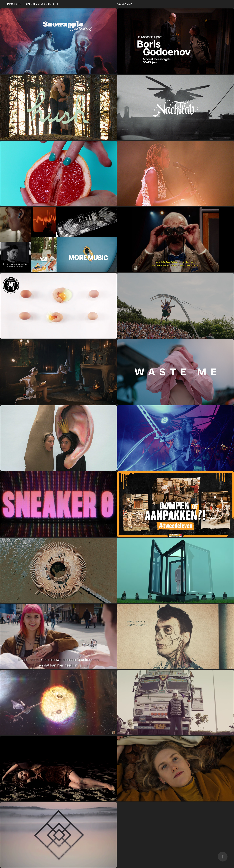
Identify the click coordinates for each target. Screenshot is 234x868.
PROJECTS (14, 4)
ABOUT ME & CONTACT (42, 4)
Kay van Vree (125, 4)
